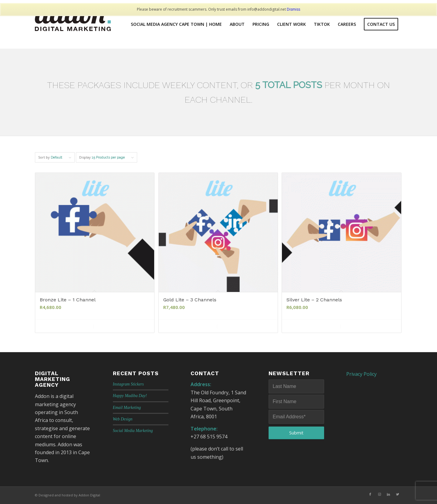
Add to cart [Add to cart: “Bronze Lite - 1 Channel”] (66, 326)
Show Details (121, 326)
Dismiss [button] (293, 9)
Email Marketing (127, 408)
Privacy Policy (361, 374)
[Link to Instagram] (379, 494)
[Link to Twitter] (398, 494)
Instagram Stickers (128, 384)
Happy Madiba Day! (130, 396)
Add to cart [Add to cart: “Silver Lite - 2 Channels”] (313, 326)
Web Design (123, 419)
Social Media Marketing (133, 431)
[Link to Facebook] (370, 494)
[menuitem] (176, 24)
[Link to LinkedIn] (388, 494)
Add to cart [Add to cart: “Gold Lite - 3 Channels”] (189, 326)
